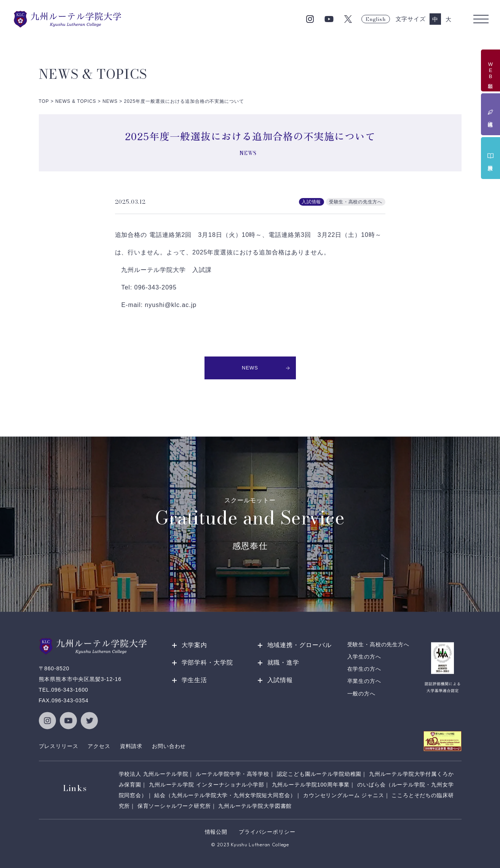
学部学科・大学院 (208, 663)
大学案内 (195, 645)
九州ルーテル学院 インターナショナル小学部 (207, 785)
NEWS (266, 368)
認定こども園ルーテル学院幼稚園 (319, 774)
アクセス (99, 746)
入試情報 (280, 680)
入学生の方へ (364, 657)
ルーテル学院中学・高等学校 (232, 774)
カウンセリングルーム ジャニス (344, 795)
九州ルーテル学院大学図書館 (255, 806)
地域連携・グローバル (300, 645)
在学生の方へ (364, 669)
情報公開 (216, 832)
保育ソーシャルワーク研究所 (174, 806)
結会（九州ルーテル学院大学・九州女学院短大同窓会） (225, 795)
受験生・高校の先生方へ (378, 644)
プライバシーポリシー (267, 832)
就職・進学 (284, 663)
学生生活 (195, 680)
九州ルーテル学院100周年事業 (311, 785)
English (375, 19)
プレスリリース (59, 746)
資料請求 (131, 746)
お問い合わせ (169, 746)
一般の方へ (361, 694)
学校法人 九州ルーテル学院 (154, 774)
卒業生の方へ (364, 681)
